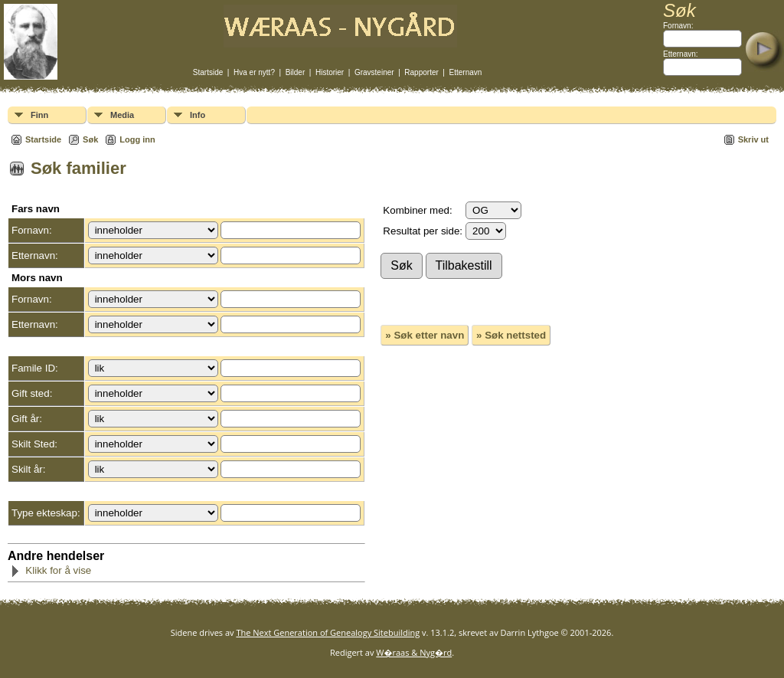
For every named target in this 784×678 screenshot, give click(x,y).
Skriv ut (753, 139)
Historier (330, 72)
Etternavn (466, 72)
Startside (208, 72)
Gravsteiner (374, 72)
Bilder (296, 72)
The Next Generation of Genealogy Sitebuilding (328, 632)
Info (198, 115)
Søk (90, 139)
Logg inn (137, 139)
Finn (39, 115)
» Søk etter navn (425, 335)
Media (122, 115)
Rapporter (421, 72)
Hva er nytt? (254, 72)
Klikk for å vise (51, 570)
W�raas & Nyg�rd (414, 652)
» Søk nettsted (511, 335)
